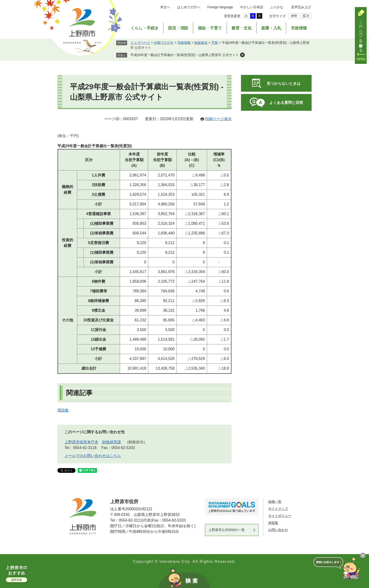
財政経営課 (112, 442)
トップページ (140, 43)
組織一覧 (275, 502)
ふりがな (277, 7)
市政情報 (299, 28)
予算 (215, 43)
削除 (242, 55)
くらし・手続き (145, 28)
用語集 (63, 410)
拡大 (306, 16)
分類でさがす (164, 43)
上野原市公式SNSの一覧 (227, 530)
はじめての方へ (189, 7)
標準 (294, 16)
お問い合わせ (278, 530)
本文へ (165, 7)
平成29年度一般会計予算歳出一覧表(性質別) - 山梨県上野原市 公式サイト (185, 55)
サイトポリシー (280, 516)
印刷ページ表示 (218, 119)
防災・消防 (178, 28)
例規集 (273, 523)
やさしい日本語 (252, 7)
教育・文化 (242, 28)
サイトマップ (278, 509)
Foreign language (220, 7)
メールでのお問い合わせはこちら (93, 456)
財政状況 (201, 43)
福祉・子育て (210, 28)
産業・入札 (271, 28)
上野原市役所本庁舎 (81, 442)
